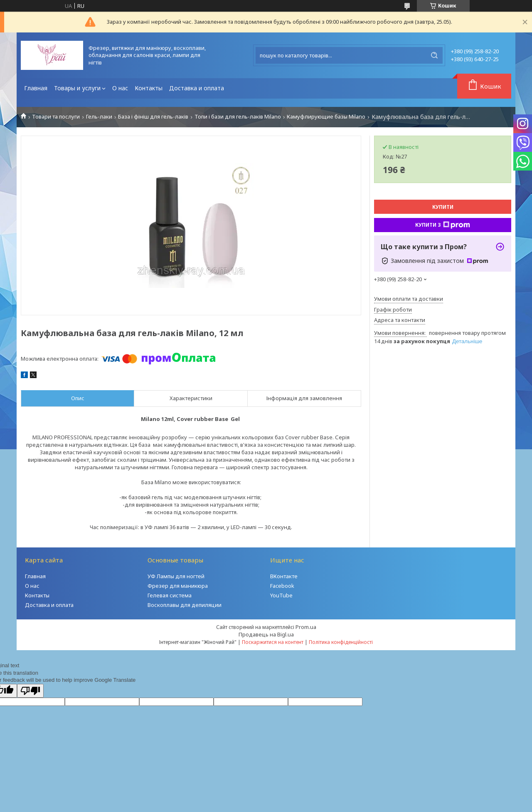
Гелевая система (170, 595)
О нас (120, 88)
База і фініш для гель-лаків (153, 117)
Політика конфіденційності (341, 642)
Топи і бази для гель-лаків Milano (238, 117)
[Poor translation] (30, 691)
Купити (443, 207)
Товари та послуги (56, 117)
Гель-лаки (99, 117)
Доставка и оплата (197, 88)
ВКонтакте (284, 576)
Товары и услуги (77, 88)
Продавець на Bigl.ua (266, 634)
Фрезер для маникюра (178, 586)
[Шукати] (434, 55)
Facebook (282, 586)
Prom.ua (306, 627)
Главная (36, 88)
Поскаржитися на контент (273, 642)
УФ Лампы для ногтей (176, 576)
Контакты (149, 88)
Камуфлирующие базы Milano (326, 117)
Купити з (443, 225)
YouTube (281, 595)
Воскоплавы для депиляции (185, 605)
